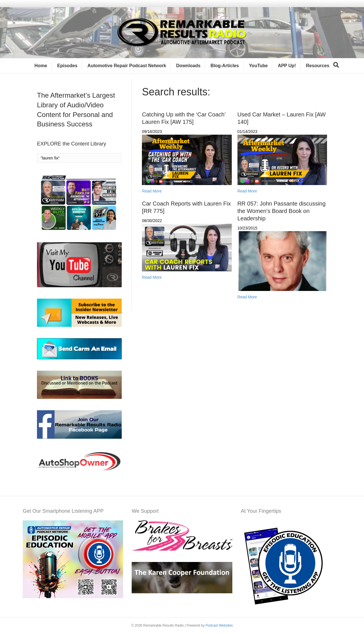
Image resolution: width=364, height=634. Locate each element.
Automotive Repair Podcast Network (127, 66)
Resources (318, 66)
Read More (152, 191)
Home (41, 66)
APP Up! (287, 66)
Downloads (188, 66)
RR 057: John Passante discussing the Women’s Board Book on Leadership (282, 211)
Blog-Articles (225, 66)
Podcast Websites (219, 625)
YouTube (258, 66)
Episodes (67, 66)
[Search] (336, 65)
